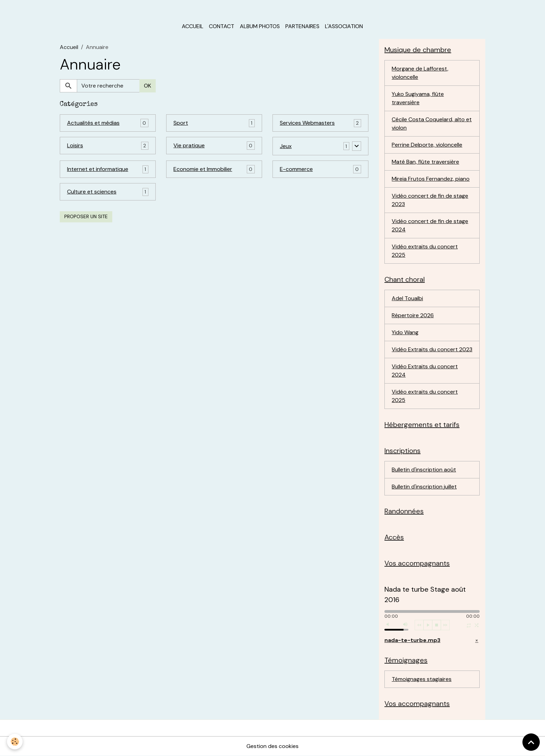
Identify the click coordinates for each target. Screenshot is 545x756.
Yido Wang (405, 332)
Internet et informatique (98, 169)
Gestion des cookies (272, 746)
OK (148, 86)
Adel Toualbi (407, 298)
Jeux (286, 146)
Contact (222, 26)
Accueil (193, 26)
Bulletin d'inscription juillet (424, 487)
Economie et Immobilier (203, 169)
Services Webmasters (307, 123)
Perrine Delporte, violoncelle (427, 145)
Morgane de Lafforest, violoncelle (420, 73)
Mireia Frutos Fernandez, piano (431, 179)
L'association (344, 26)
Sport (181, 123)
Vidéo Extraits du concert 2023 (432, 349)
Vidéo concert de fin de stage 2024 (430, 225)
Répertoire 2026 (413, 315)
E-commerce (296, 169)
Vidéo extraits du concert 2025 (425, 251)
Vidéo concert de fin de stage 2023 (430, 200)
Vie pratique (189, 145)
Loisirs (75, 145)
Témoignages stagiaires (422, 679)
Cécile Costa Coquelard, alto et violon (432, 124)
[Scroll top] (531, 742)
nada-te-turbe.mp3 (412, 640)
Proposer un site (86, 216)
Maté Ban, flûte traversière (425, 162)
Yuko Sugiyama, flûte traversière (418, 98)
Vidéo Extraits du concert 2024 (425, 371)
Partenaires (302, 26)
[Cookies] (15, 742)
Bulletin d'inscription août (424, 470)
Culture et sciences (92, 192)
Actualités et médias (93, 123)
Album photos (260, 26)
